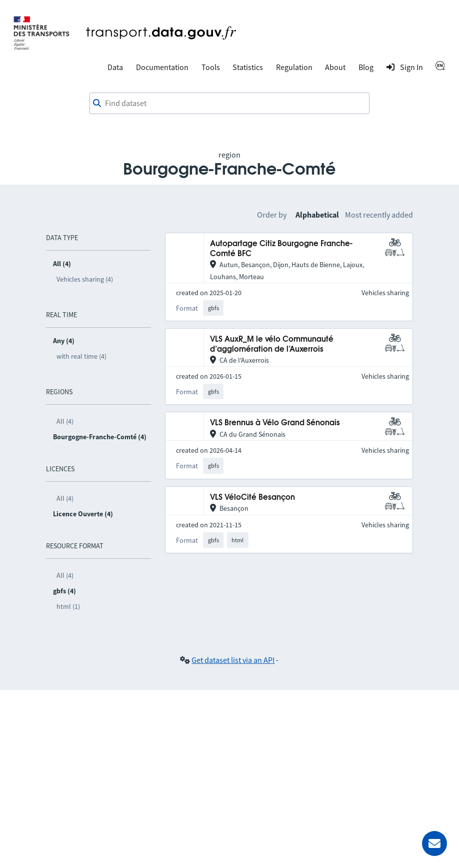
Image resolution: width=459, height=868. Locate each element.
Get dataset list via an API (233, 660)
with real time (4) (81, 356)
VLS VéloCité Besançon (252, 498)
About (335, 67)
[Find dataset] (229, 104)
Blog (366, 67)
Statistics (248, 67)
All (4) (65, 421)
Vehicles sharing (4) (85, 279)
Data (115, 67)
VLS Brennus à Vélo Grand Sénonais (275, 423)
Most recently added (379, 215)
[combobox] (229, 104)
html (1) (68, 606)
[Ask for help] (434, 843)
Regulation (294, 67)
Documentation (162, 67)
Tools (211, 67)
